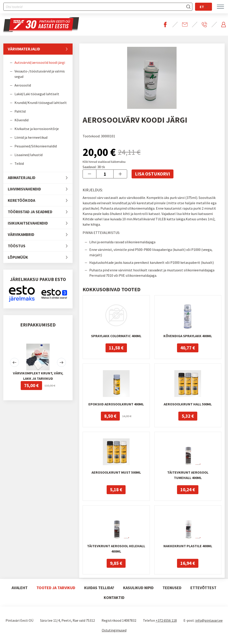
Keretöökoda (40, 200)
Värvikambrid (40, 235)
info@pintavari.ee (209, 620)
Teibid (19, 163)
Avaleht (20, 588)
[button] (14, 362)
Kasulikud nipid (138, 588)
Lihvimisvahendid (40, 189)
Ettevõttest (203, 588)
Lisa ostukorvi (153, 174)
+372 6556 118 (166, 620)
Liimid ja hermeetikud (31, 137)
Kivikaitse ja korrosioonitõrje (37, 129)
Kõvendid (21, 120)
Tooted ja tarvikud (56, 588)
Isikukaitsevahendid (40, 223)
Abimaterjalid (40, 178)
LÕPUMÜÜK (40, 257)
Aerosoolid (23, 85)
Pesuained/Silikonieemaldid (36, 146)
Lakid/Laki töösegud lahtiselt (37, 94)
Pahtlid (20, 111)
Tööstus (40, 246)
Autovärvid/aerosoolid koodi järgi (40, 62)
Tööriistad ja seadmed (40, 212)
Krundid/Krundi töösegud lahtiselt (41, 103)
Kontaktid (114, 598)
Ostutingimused (114, 630)
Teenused (172, 588)
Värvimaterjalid (40, 49)
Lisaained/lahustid (28, 155)
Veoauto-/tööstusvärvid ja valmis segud (40, 74)
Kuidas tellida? (99, 588)
